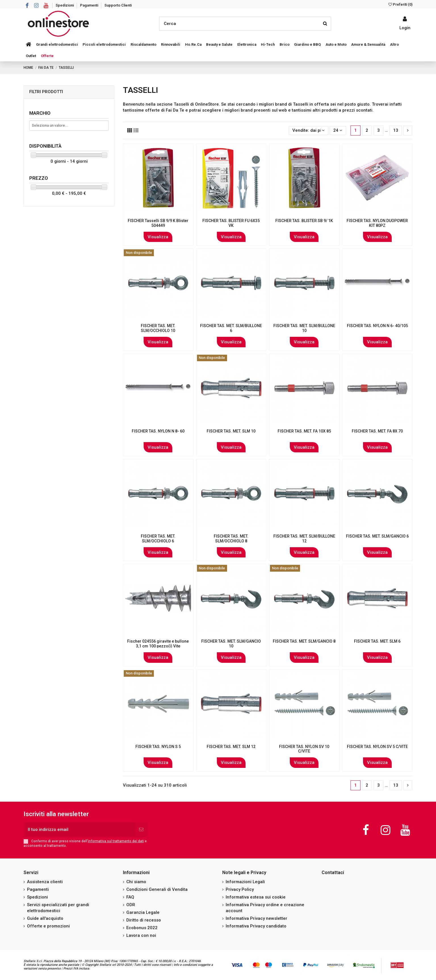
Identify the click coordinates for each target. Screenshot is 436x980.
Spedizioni (65, 5)
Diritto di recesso (144, 920)
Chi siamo (136, 882)
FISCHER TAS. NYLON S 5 (158, 747)
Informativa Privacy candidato (256, 926)
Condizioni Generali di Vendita (157, 889)
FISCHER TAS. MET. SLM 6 (377, 641)
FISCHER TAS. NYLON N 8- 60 (158, 431)
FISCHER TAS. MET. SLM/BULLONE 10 (304, 328)
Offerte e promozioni (48, 926)
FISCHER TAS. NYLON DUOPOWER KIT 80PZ (377, 223)
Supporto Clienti (118, 5)
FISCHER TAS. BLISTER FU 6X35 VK (231, 223)
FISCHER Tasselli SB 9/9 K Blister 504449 (158, 223)
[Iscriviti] (141, 830)
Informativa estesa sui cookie (256, 897)
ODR (131, 905)
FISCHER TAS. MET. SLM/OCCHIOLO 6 (158, 539)
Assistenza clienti (45, 882)
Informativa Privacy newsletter (256, 918)
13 (396, 130)
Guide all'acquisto (45, 918)
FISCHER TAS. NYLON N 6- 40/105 (377, 326)
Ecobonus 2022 (142, 928)
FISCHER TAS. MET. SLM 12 (231, 747)
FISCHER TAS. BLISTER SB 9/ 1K (304, 221)
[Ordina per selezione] (309, 130)
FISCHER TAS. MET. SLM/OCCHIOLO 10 (158, 328)
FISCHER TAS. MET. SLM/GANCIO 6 (377, 536)
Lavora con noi (141, 935)
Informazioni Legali (245, 882)
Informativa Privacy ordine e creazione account (265, 908)
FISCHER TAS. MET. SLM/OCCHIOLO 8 (231, 539)
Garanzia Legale (143, 912)
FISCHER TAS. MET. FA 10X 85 (304, 431)
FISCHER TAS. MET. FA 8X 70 (377, 431)
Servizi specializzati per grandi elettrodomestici (58, 908)
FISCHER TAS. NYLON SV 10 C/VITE (304, 749)
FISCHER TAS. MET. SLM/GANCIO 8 (304, 641)
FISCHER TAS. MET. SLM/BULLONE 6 (231, 328)
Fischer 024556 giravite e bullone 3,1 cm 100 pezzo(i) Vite (158, 644)
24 (338, 130)
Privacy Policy (240, 889)
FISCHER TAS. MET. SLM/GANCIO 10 (231, 644)
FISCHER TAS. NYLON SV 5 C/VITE (377, 747)
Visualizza (158, 237)
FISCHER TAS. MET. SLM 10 (231, 431)
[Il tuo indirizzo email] (79, 830)
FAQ (130, 897)
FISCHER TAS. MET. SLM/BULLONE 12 (304, 539)
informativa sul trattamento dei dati (116, 841)
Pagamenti (90, 5)
